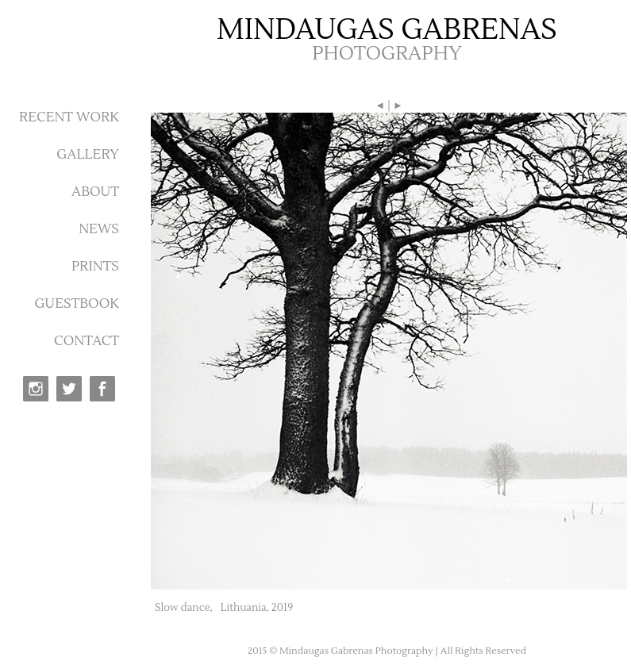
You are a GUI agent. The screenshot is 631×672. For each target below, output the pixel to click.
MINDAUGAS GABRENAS (387, 30)
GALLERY (88, 155)
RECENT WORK (69, 117)
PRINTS (95, 267)
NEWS (99, 229)
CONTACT (87, 341)
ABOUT (95, 192)
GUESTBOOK (77, 304)
